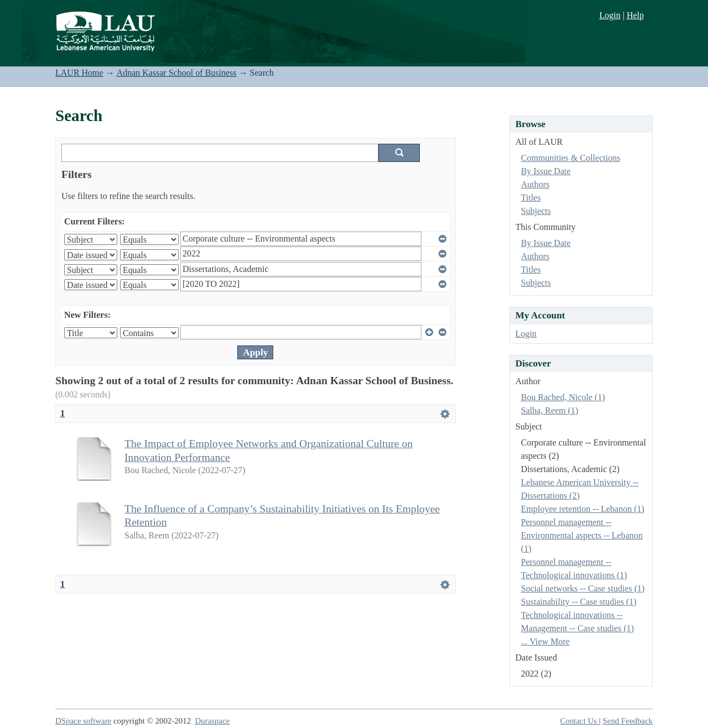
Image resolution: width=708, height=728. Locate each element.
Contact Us (580, 721)
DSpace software (83, 721)
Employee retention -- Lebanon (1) (583, 509)
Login (610, 15)
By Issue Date (546, 171)
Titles (531, 198)
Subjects (536, 211)
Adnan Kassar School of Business (177, 73)
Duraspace (213, 721)
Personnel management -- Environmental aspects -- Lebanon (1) (582, 535)
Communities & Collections (571, 158)
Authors (535, 184)
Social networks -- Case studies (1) (583, 588)
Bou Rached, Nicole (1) (563, 397)
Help (635, 15)
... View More (545, 641)
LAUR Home (79, 73)
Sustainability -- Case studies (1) (579, 602)
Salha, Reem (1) (550, 410)
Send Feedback (628, 721)
